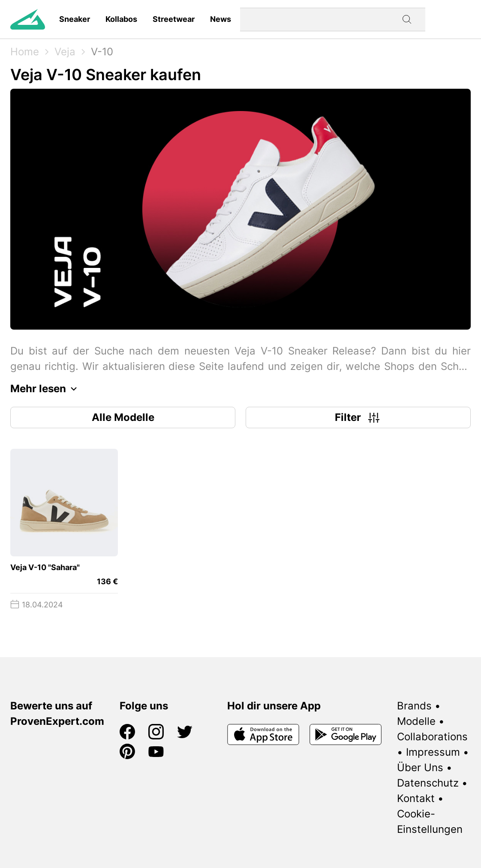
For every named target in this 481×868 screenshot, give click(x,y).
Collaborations (432, 737)
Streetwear (174, 19)
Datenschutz (428, 783)
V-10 (102, 52)
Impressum (433, 752)
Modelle (416, 721)
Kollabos (121, 19)
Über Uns (420, 767)
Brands (414, 706)
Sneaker (75, 19)
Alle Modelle (123, 417)
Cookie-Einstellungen (430, 821)
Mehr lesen (46, 389)
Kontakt (416, 798)
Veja (65, 52)
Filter (358, 417)
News (221, 19)
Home (25, 52)
